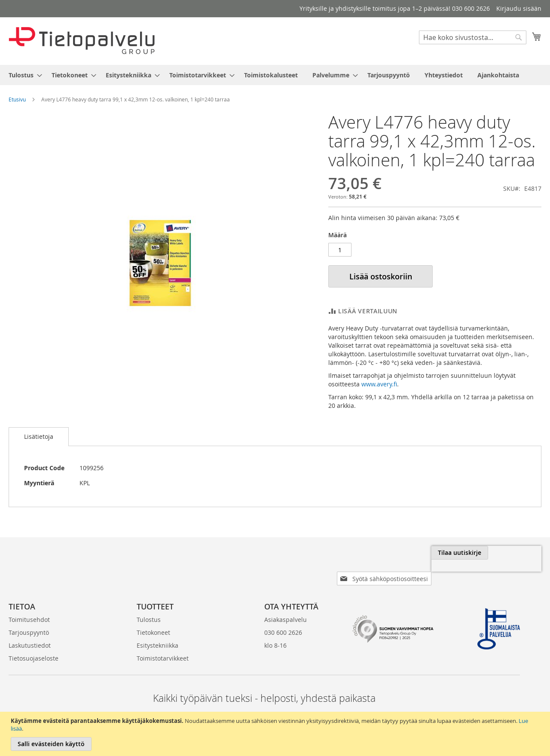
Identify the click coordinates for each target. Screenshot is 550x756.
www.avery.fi (379, 384)
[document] (276, 734)
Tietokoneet (153, 607)
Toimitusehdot (29, 594)
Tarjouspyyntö (29, 607)
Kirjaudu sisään (519, 8)
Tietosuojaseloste (34, 632)
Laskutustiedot (30, 620)
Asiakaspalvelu (286, 594)
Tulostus (149, 594)
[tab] (39, 437)
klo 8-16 (275, 620)
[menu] (275, 75)
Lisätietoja (39, 436)
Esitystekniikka (157, 620)
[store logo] (82, 41)
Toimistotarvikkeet (163, 632)
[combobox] (473, 37)
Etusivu (17, 99)
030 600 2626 (283, 607)
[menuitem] (23, 75)
